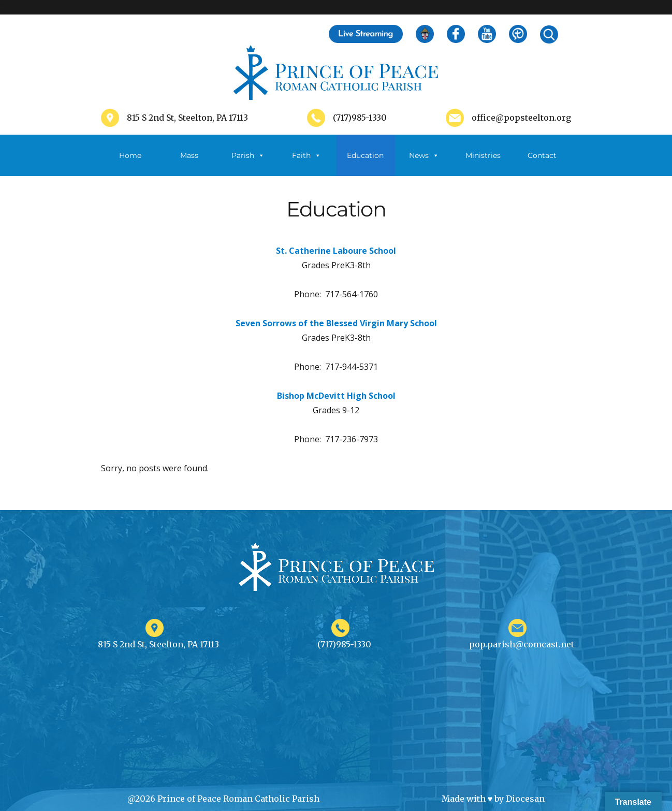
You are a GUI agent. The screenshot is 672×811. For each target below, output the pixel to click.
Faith (306, 155)
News (424, 155)
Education (365, 155)
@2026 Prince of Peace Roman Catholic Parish (223, 799)
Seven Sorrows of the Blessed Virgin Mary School (336, 323)
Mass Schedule (189, 163)
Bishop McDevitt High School (336, 396)
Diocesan (525, 799)
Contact (542, 155)
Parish (248, 155)
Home (130, 155)
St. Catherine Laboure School (336, 251)
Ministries (483, 163)
